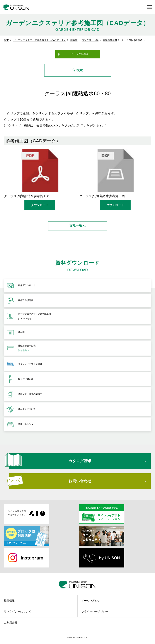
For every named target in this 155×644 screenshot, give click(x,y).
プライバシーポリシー (95, 612)
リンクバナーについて (18, 612)
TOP (6, 40)
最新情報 (9, 601)
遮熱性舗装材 (110, 40)
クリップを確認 (80, 54)
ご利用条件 (11, 623)
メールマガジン (91, 601)
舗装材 (74, 40)
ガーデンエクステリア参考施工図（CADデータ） (40, 40)
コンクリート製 (90, 40)
